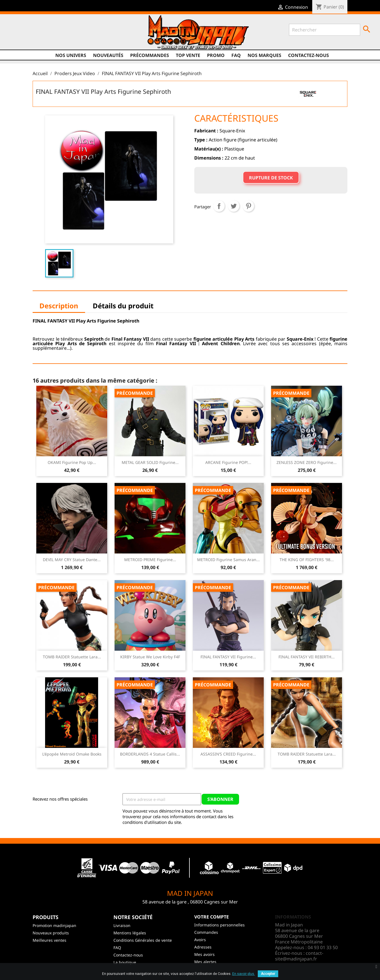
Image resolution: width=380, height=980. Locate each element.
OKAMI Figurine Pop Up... (72, 462)
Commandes (206, 932)
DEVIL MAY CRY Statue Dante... (72, 560)
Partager (219, 206)
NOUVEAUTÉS (108, 55)
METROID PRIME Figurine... (150, 560)
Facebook (19, 34)
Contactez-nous (309, 55)
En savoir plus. (244, 974)
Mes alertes (205, 962)
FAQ (236, 55)
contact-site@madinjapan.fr (299, 956)
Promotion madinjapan (54, 925)
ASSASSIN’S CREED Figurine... (228, 754)
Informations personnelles (219, 925)
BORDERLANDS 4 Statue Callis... (150, 754)
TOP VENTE (188, 55)
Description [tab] (59, 306)
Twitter (30, 34)
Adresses (203, 947)
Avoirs (200, 940)
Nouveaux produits (51, 933)
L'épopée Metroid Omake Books (72, 754)
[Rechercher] (325, 30)
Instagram (51, 34)
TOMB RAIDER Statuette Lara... (72, 657)
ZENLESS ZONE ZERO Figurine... (307, 462)
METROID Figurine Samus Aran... (228, 560)
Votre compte (212, 917)
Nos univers (71, 55)
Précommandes (150, 55)
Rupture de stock (271, 178)
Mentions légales (130, 933)
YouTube (41, 34)
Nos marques (264, 55)
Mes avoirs (204, 954)
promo (216, 55)
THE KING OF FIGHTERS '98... (307, 560)
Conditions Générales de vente (143, 940)
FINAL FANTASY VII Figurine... (228, 657)
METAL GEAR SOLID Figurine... (150, 462)
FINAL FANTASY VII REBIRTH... (307, 657)
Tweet (234, 206)
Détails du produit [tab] (123, 306)
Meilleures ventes (49, 940)
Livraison (122, 925)
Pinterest (248, 206)
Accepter (268, 974)
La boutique (125, 962)
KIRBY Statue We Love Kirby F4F (150, 657)
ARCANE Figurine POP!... (228, 462)
